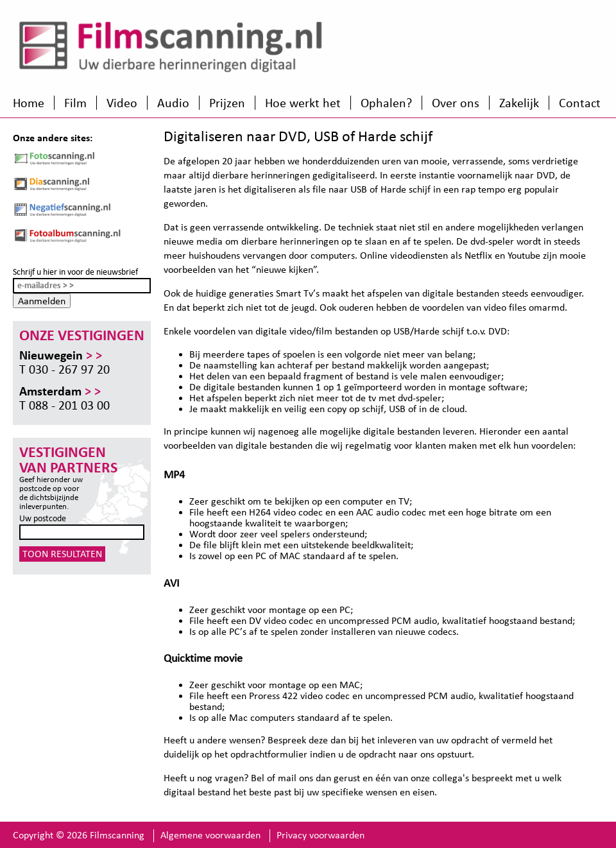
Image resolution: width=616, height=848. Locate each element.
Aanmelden (42, 301)
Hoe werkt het (303, 103)
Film (75, 103)
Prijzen (227, 103)
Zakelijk (519, 103)
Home (29, 103)
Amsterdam (60, 391)
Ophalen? (386, 103)
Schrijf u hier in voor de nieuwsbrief (75, 272)
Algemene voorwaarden (210, 835)
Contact (580, 103)
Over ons (456, 103)
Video (122, 103)
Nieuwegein (61, 355)
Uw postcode (43, 518)
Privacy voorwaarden (321, 835)
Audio (173, 103)
